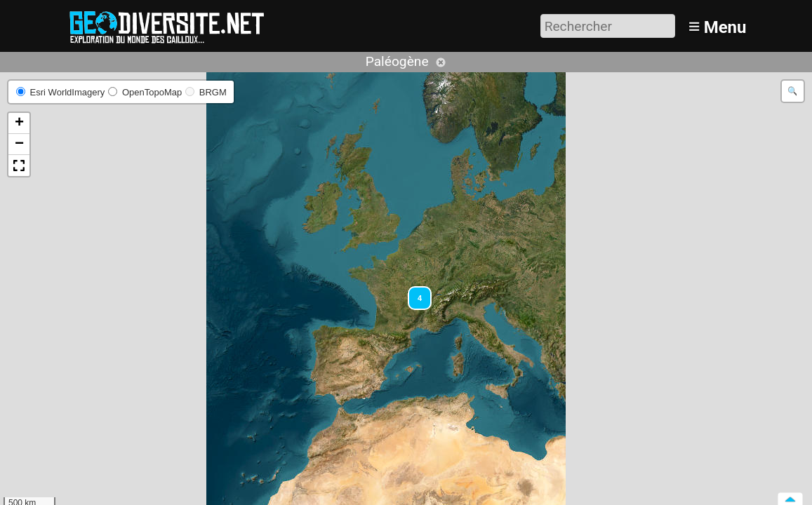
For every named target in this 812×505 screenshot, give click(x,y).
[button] (413, 292)
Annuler (441, 62)
